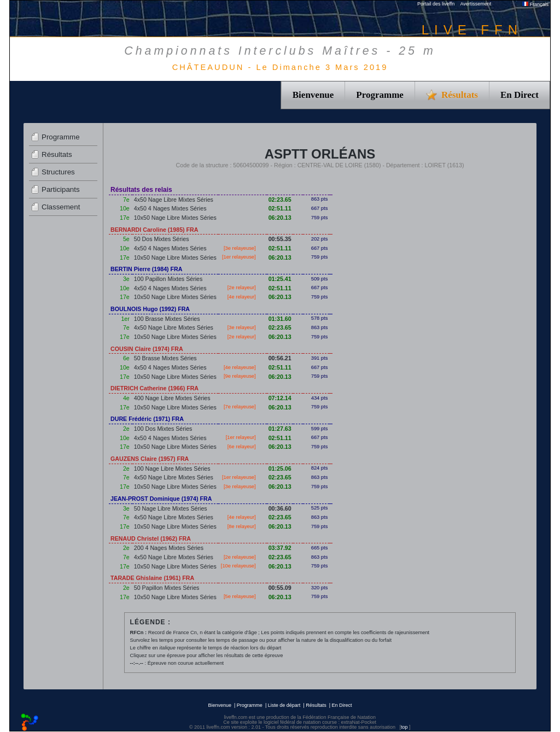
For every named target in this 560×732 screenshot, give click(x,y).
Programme (380, 95)
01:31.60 (280, 319)
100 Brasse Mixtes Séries (167, 319)
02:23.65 (280, 200)
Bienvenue (313, 95)
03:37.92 (280, 548)
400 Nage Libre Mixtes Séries (172, 398)
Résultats (57, 154)
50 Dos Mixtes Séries (162, 239)
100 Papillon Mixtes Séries (168, 279)
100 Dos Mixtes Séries (163, 429)
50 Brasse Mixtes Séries (165, 358)
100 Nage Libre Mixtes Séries (172, 469)
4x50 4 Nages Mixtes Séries (170, 208)
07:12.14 (280, 398)
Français (535, 4)
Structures (58, 172)
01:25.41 (280, 279)
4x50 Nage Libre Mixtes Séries (174, 200)
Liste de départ (284, 705)
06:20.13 (280, 218)
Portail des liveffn (436, 4)
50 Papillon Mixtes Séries (167, 588)
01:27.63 (280, 429)
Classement (61, 207)
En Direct (520, 95)
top (404, 727)
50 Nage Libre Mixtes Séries (171, 508)
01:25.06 (280, 469)
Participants (61, 189)
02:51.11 (280, 208)
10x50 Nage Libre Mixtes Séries (175, 218)
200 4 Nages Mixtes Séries (169, 548)
